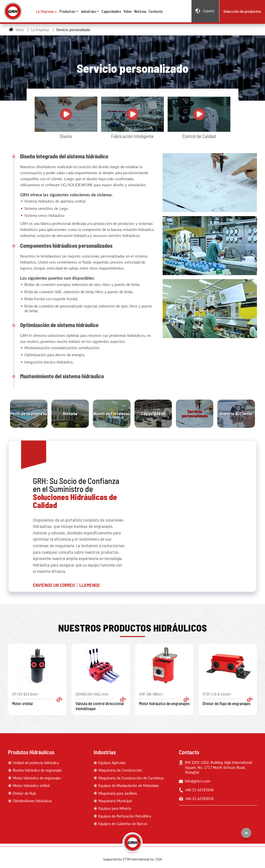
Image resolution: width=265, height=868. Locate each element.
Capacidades (111, 11)
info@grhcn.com (198, 781)
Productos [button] (67, 11)
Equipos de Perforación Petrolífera (125, 816)
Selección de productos (242, 11)
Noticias (140, 11)
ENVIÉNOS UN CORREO (54, 585)
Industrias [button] (88, 11)
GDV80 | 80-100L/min (101, 701)
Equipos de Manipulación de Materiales (129, 786)
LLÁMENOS (90, 585)
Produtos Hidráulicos (31, 752)
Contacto (156, 11)
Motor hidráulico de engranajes (37, 778)
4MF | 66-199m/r (164, 699)
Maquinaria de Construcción (120, 770)
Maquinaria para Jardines (118, 793)
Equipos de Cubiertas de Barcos (123, 824)
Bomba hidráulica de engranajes (37, 770)
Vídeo (128, 11)
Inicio (16, 30)
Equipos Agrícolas (112, 763)
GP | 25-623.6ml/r (37, 699)
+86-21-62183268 (199, 790)
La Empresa (40, 30)
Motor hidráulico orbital (31, 786)
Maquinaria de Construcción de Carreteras (131, 778)
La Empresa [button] (45, 11)
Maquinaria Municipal (115, 801)
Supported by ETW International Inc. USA (133, 859)
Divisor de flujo (24, 793)
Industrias (105, 752)
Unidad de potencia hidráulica (36, 763)
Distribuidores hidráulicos (32, 801)
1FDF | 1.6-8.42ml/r (228, 699)
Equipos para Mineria (115, 808)
